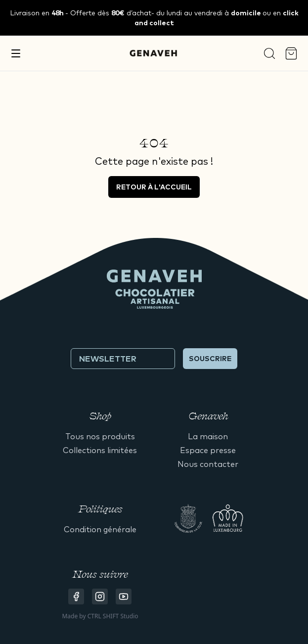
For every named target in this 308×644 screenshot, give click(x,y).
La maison (208, 436)
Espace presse (208, 450)
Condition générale (100, 529)
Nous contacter (208, 464)
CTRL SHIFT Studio (113, 616)
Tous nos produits (100, 436)
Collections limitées (100, 450)
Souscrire (210, 359)
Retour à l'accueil (154, 187)
